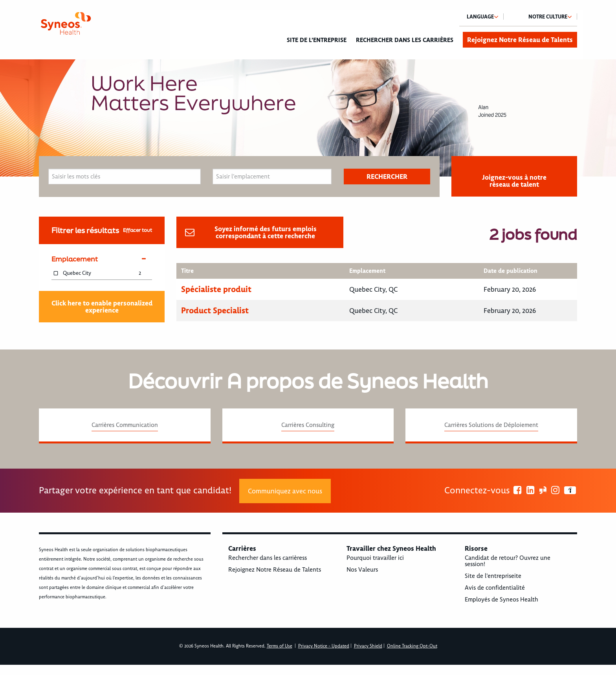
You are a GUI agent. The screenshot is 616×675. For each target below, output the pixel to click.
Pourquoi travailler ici (375, 558)
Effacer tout (137, 230)
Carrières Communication (125, 425)
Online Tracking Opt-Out (412, 646)
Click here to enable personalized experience (102, 307)
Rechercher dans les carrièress (268, 558)
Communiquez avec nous (285, 491)
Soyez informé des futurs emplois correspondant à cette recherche (266, 232)
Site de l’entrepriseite (493, 576)
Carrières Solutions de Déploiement (491, 425)
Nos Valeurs (362, 570)
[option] (308, 118)
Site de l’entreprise (317, 40)
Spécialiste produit (216, 289)
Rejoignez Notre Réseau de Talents (520, 40)
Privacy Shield (368, 646)
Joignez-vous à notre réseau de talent (514, 181)
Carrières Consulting (308, 425)
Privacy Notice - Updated (324, 646)
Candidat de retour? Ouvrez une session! (508, 561)
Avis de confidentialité (495, 588)
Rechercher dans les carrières (405, 40)
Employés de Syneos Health (501, 600)
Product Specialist (215, 310)
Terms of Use (280, 646)
